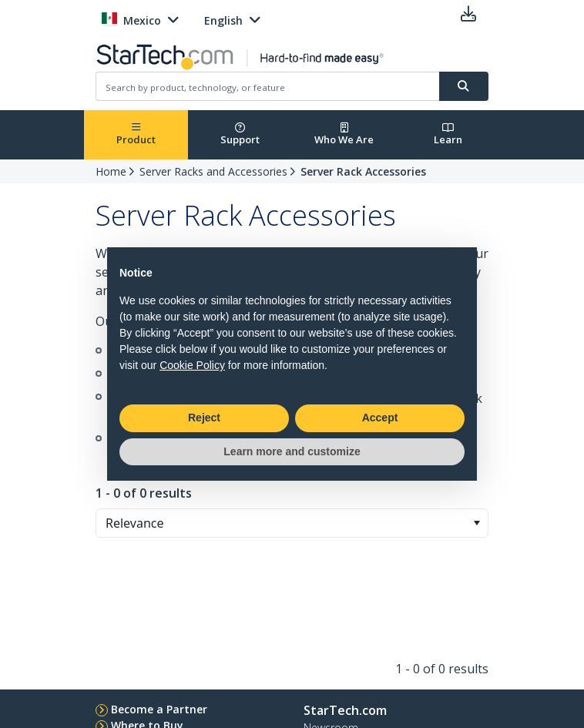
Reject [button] (204, 418)
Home (111, 171)
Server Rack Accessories (363, 171)
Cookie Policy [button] (192, 365)
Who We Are (344, 134)
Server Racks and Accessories (213, 171)
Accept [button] (380, 418)
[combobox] (292, 523)
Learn (448, 134)
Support (240, 134)
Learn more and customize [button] (292, 451)
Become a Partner (159, 709)
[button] (477, 523)
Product (136, 134)
